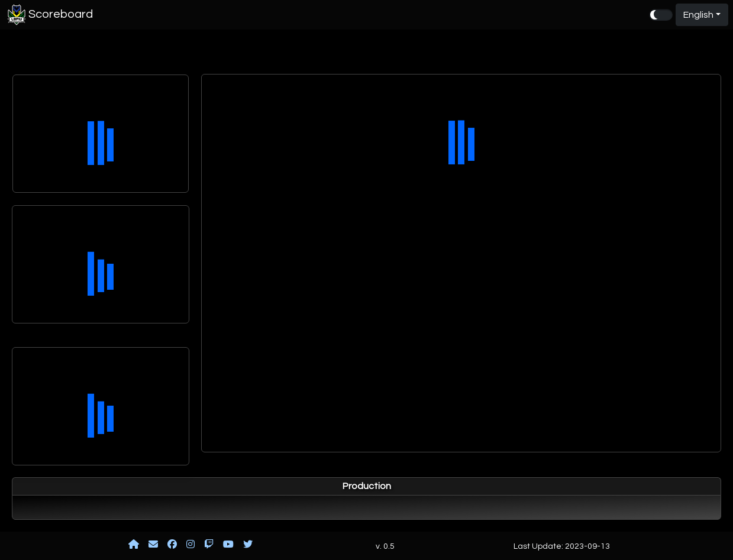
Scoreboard (49, 15)
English (698, 15)
